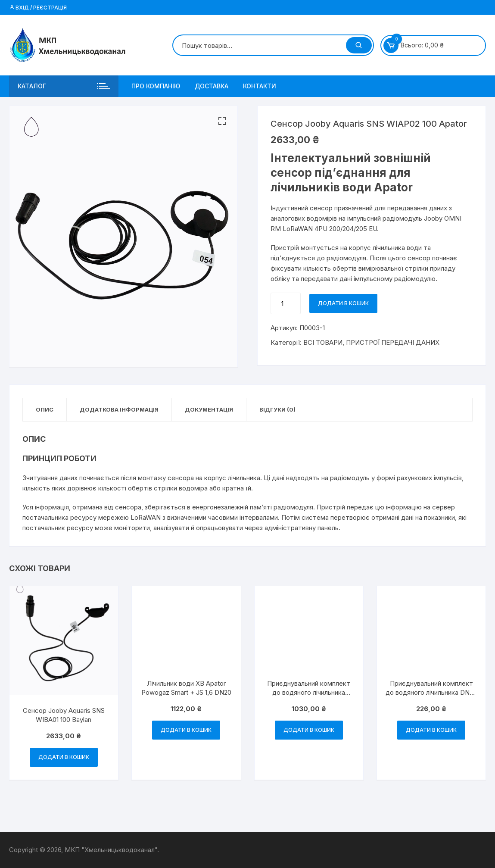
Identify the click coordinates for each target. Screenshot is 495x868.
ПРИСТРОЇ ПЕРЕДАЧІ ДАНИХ (393, 342)
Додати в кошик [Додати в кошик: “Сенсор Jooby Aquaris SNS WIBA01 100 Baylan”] (64, 757)
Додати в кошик (343, 303)
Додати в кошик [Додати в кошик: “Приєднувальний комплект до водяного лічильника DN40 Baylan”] (309, 730)
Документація (209, 409)
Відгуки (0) (277, 409)
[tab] (45, 410)
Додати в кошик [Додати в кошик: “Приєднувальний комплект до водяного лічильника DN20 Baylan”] (431, 730)
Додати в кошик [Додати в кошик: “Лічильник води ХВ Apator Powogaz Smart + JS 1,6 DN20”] (186, 730)
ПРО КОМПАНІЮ (156, 86)
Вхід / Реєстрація (38, 8)
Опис (45, 409)
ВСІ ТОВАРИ (323, 342)
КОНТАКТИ (260, 86)
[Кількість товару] (286, 303)
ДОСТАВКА (212, 86)
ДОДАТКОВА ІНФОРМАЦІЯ (119, 409)
